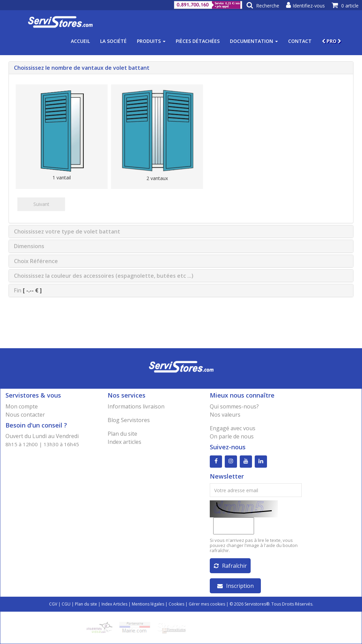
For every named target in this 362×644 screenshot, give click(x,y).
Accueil (80, 41)
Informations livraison (136, 406)
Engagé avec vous (233, 428)
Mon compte (22, 406)
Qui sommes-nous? (234, 406)
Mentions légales (148, 604)
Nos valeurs (225, 415)
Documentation (254, 41)
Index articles (124, 442)
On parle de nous (232, 436)
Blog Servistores (129, 420)
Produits (151, 41)
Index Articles (114, 604)
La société (113, 41)
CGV (53, 604)
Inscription (235, 586)
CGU (66, 604)
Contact (300, 41)
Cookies (176, 604)
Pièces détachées (198, 41)
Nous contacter (25, 415)
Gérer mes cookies (207, 604)
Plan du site (122, 434)
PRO (332, 41)
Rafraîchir (230, 566)
